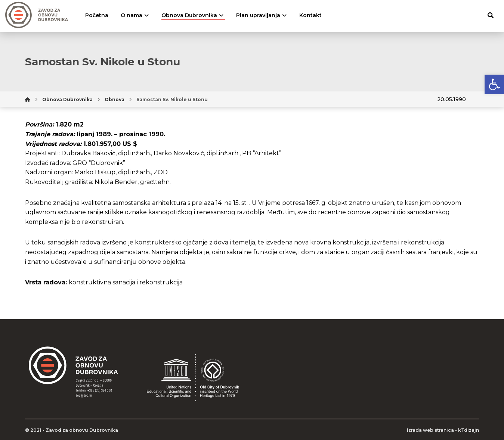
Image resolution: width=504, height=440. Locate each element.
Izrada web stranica (430, 430)
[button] (494, 84)
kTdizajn (469, 430)
